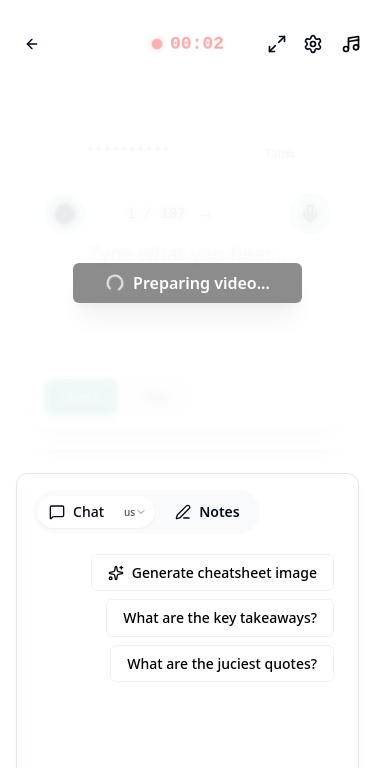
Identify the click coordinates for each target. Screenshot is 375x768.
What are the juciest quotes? (222, 663)
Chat (76, 511)
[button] (187, 44)
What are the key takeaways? (220, 617)
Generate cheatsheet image (212, 572)
